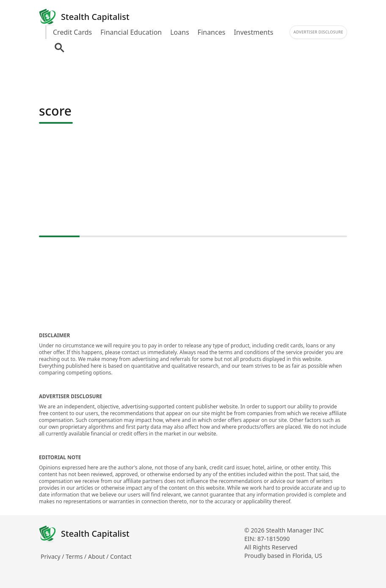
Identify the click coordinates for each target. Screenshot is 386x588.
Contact (121, 556)
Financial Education (131, 32)
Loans (180, 32)
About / (99, 556)
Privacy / (53, 556)
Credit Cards (72, 32)
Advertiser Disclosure (318, 32)
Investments (253, 32)
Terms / (77, 556)
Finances (212, 32)
